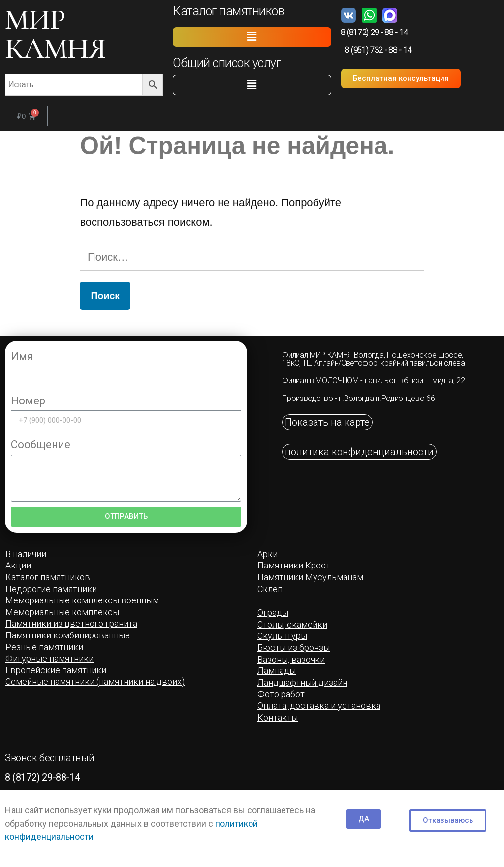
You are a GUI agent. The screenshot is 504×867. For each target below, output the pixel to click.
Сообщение (41, 445)
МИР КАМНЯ (55, 34)
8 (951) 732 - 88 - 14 (378, 50)
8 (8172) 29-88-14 (42, 777)
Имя (22, 356)
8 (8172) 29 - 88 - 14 (375, 32)
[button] (252, 37)
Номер (28, 401)
